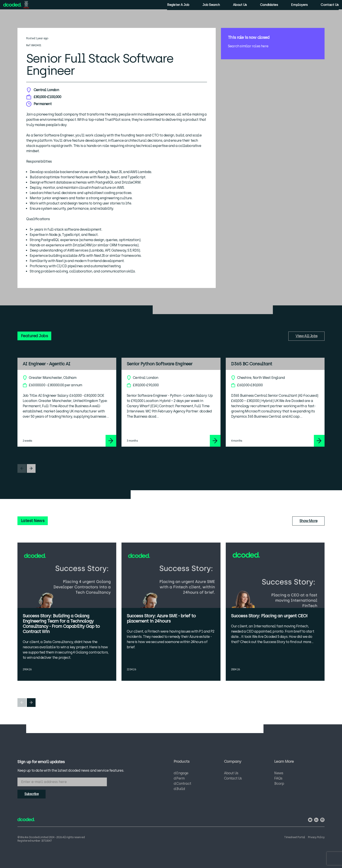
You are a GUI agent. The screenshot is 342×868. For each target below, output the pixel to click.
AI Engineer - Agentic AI (46, 364)
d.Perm (179, 779)
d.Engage (181, 774)
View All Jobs (306, 336)
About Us (239, 5)
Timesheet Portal (293, 837)
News (279, 774)
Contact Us (329, 5)
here (265, 46)
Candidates (268, 5)
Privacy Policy (316, 837)
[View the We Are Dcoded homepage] (13, 5)
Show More (308, 521)
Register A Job (177, 5)
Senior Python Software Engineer (160, 364)
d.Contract (182, 784)
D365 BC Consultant (251, 364)
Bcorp (279, 784)
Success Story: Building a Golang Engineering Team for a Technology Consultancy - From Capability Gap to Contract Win (61, 624)
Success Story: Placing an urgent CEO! (269, 616)
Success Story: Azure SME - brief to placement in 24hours (161, 618)
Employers (298, 5)
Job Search (210, 5)
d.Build (179, 790)
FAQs (278, 779)
